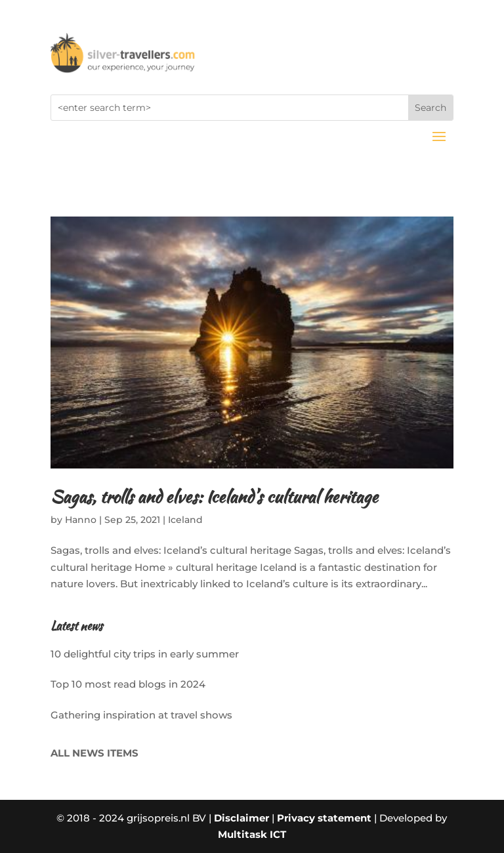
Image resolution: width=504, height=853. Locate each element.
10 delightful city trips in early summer (145, 654)
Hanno (81, 520)
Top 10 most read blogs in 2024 (128, 684)
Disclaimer (241, 818)
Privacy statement (324, 818)
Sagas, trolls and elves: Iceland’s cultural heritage (214, 497)
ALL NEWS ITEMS (94, 753)
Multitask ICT (252, 834)
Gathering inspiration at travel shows (141, 715)
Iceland (185, 520)
